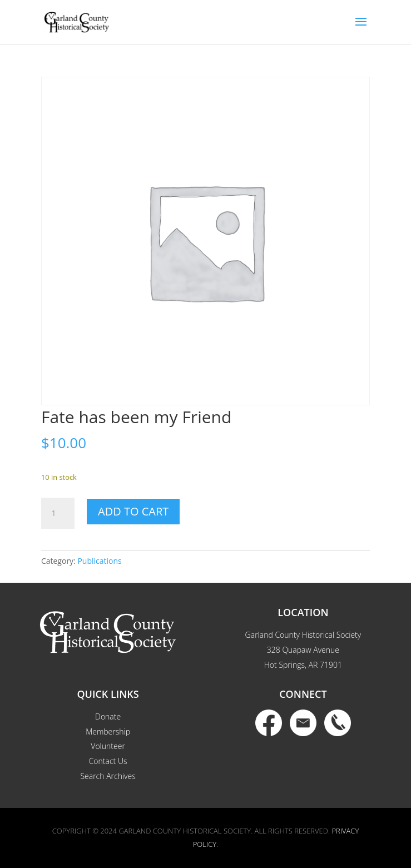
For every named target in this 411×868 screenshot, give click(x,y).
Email (303, 723)
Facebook (269, 723)
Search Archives (108, 776)
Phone (338, 723)
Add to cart (133, 511)
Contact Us (108, 761)
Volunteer (108, 746)
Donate (108, 716)
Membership (108, 731)
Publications (99, 561)
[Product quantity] (58, 513)
